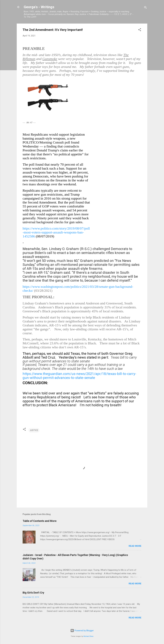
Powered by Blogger (82, 631)
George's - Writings (39, 7)
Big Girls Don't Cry (33, 593)
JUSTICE (34, 430)
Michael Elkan (88, 636)
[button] (140, 30)
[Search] (146, 8)
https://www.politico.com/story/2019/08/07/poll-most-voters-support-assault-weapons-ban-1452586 (56, 232)
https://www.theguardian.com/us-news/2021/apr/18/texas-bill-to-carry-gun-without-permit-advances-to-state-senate (79, 376)
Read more (135, 546)
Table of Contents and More (40, 521)
